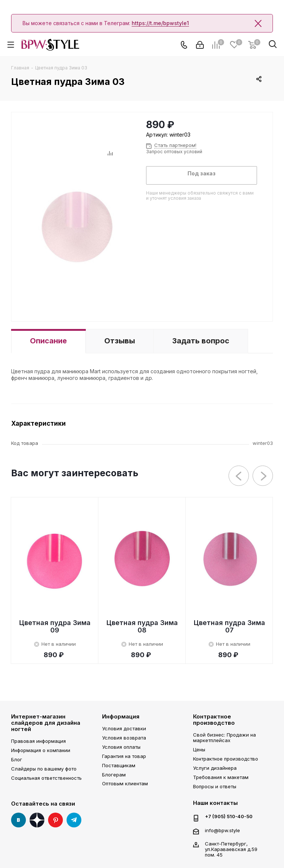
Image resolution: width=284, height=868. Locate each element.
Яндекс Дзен (37, 820)
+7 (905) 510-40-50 (229, 816)
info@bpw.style (222, 830)
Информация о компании (41, 750)
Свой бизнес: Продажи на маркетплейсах (224, 737)
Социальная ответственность (46, 778)
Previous (239, 476)
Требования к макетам (221, 777)
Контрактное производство (214, 720)
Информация (121, 716)
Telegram (74, 820)
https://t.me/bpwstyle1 (160, 23)
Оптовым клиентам (125, 783)
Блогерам (114, 775)
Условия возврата (124, 738)
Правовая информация (38, 741)
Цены (199, 749)
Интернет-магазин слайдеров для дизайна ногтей (46, 723)
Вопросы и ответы (215, 786)
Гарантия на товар (124, 756)
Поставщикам (119, 765)
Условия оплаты (121, 747)
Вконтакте (18, 820)
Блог (17, 759)
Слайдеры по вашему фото (44, 769)
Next (263, 476)
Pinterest (55, 820)
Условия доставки (124, 728)
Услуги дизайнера (215, 768)
